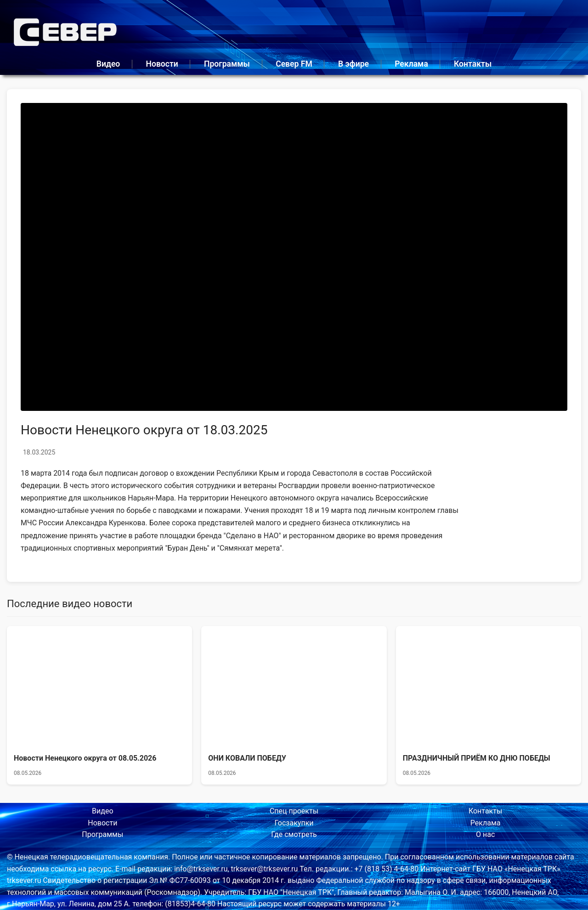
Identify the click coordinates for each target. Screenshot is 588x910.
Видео (108, 64)
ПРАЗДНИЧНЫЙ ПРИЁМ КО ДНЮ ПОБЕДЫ (477, 758)
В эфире (353, 64)
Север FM (294, 64)
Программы (227, 64)
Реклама (411, 64)
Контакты (473, 64)
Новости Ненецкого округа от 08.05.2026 (85, 758)
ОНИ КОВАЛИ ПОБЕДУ (247, 758)
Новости (162, 64)
